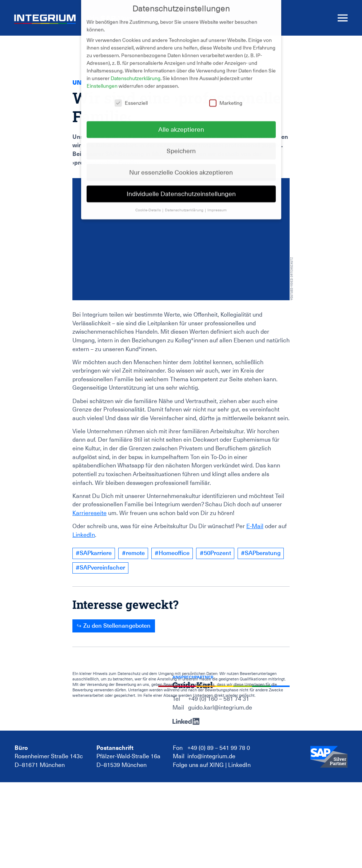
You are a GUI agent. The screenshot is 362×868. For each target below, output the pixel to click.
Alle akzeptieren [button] (181, 123)
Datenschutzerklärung (136, 72)
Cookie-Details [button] (148, 204)
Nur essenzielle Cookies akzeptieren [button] (181, 166)
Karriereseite (89, 513)
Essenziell (131, 97)
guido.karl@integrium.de (220, 708)
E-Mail (255, 526)
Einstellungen (102, 80)
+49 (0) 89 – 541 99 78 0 (219, 748)
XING (217, 765)
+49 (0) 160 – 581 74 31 (219, 699)
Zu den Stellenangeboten (117, 626)
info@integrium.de (211, 756)
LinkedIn (84, 535)
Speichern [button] (181, 144)
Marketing (226, 97)
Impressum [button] (217, 204)
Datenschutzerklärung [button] (184, 204)
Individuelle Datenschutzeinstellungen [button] (181, 187)
